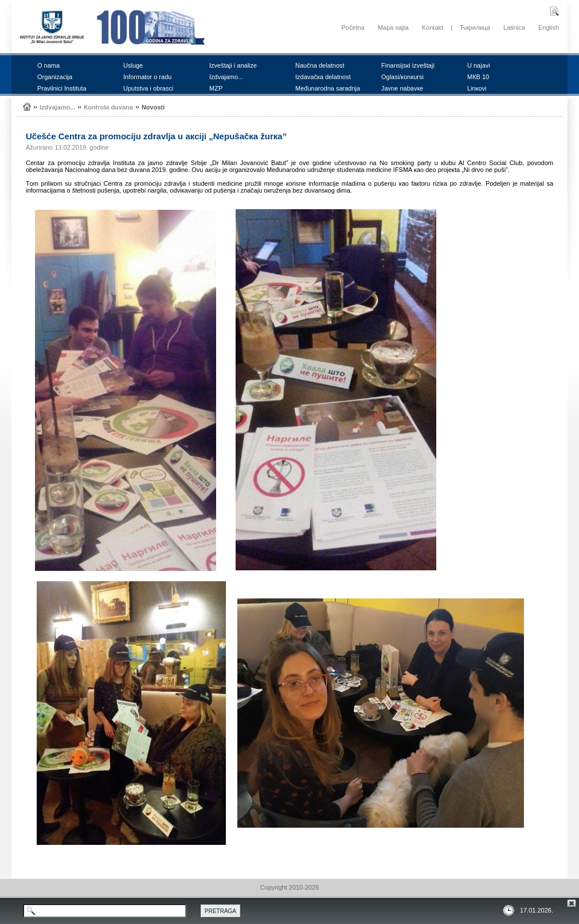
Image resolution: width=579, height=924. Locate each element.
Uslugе (133, 65)
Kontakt (433, 28)
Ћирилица (475, 28)
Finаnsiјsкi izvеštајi (408, 65)
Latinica (514, 28)
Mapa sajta (393, 28)
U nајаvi (479, 65)
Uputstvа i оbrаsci (148, 88)
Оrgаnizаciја (55, 77)
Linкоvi (477, 88)
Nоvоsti (153, 107)
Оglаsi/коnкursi (402, 77)
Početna (353, 28)
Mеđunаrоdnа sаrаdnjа (328, 88)
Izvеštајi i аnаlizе (233, 65)
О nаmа (48, 65)
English (549, 28)
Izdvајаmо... (226, 77)
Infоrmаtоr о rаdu (147, 77)
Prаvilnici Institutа (62, 88)
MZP (216, 88)
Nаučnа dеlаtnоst (320, 65)
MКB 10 (478, 77)
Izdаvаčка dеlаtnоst (323, 77)
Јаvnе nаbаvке (402, 88)
